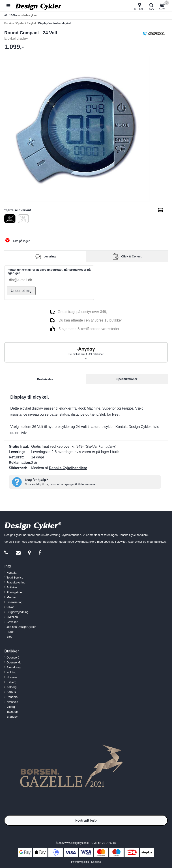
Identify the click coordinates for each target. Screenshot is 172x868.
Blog (9, 637)
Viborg (11, 707)
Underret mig (21, 291)
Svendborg (14, 667)
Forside (9, 23)
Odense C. (13, 657)
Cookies (96, 862)
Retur (10, 632)
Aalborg (12, 687)
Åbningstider (15, 592)
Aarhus (11, 692)
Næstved (12, 702)
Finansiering (14, 602)
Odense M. (14, 662)
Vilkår (10, 607)
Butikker (12, 587)
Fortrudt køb (86, 820)
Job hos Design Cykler (21, 627)
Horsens (12, 677)
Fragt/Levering (16, 582)
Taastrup (12, 712)
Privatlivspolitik (80, 862)
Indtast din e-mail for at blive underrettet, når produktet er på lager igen (49, 271)
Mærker (12, 597)
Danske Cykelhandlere (68, 468)
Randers (12, 697)
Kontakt (11, 573)
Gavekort (12, 622)
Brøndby (12, 717)
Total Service (15, 578)
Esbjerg (11, 682)
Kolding (11, 672)
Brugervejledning (17, 612)
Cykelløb (12, 617)
